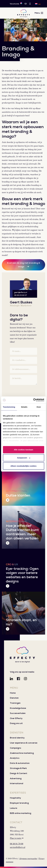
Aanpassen (24, 458)
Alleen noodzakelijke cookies (24, 466)
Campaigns (15, 748)
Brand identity (17, 738)
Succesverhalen (18, 713)
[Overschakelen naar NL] (36, 4)
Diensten (14, 698)
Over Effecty (16, 718)
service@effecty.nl (18, 847)
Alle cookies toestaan (23, 449)
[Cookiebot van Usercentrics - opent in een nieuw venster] (33, 400)
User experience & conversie (24, 743)
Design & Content (19, 773)
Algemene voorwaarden (28, 859)
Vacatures (16, 4)
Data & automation (20, 763)
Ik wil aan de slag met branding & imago (23, 265)
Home (13, 693)
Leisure (13, 808)
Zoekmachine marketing (22, 753)
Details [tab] (24, 407)
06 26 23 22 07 (21, 295)
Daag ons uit (16, 723)
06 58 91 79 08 (17, 844)
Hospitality (15, 798)
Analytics (15, 758)
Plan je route (17, 838)
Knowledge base (18, 708)
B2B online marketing (20, 813)
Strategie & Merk (18, 768)
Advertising (16, 778)
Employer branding (19, 803)
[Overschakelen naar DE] (39, 4)
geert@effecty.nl (21, 292)
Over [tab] (39, 407)
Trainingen (15, 703)
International (17, 783)
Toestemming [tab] (9, 407)
